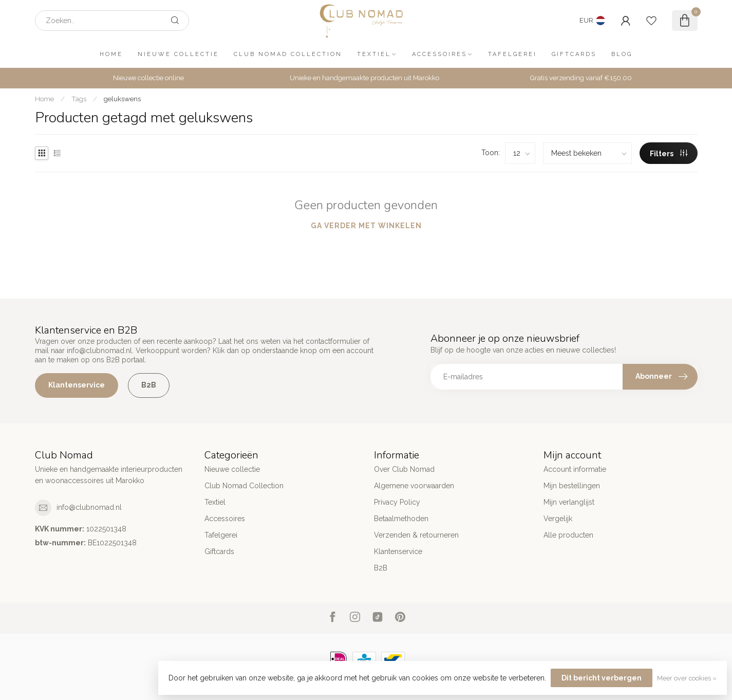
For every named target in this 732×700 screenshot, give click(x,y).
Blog (622, 54)
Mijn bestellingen (572, 486)
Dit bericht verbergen (602, 678)
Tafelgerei (512, 54)
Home (111, 54)
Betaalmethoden (401, 519)
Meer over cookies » (687, 678)
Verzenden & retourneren (416, 535)
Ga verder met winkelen (366, 226)
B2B (149, 385)
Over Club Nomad (404, 469)
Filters (669, 154)
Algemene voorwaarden (414, 486)
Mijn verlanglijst (569, 502)
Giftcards (574, 54)
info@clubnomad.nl (89, 507)
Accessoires (439, 54)
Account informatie (575, 469)
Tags (79, 99)
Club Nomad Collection (288, 54)
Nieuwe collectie (178, 54)
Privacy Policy (397, 502)
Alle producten (568, 535)
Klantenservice (77, 385)
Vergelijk (558, 519)
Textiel (374, 54)
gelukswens (122, 99)
